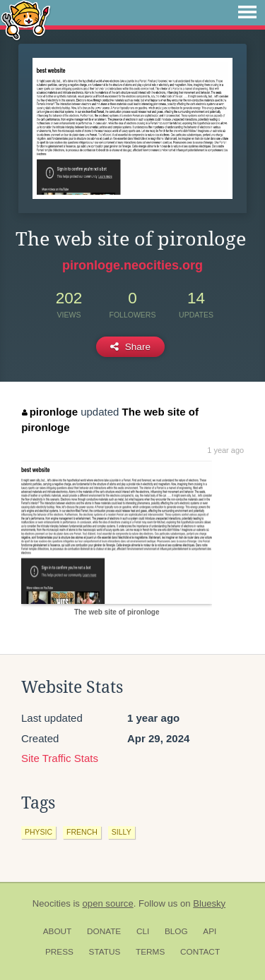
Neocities (52, 903)
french (82, 832)
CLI (143, 931)
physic (39, 832)
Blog (176, 931)
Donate (104, 931)
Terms (150, 952)
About (58, 931)
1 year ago (225, 450)
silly (122, 832)
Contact (200, 952)
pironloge (50, 412)
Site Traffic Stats (60, 758)
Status (105, 952)
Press (59, 952)
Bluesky (209, 903)
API (210, 931)
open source (108, 903)
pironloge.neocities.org (132, 265)
